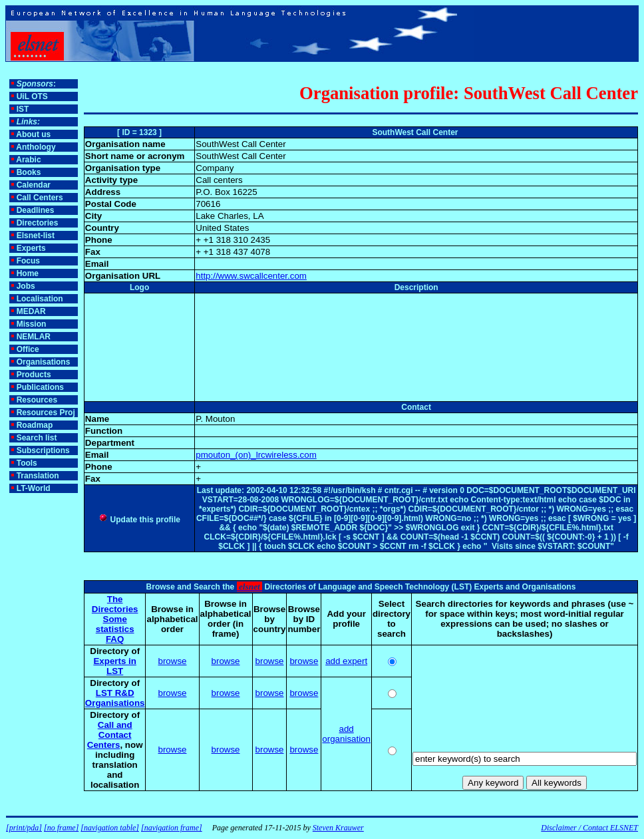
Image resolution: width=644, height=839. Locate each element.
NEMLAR (34, 337)
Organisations (44, 362)
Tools (27, 463)
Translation (38, 476)
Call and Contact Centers (110, 735)
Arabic (28, 160)
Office (28, 349)
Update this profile (139, 520)
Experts (31, 248)
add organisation (346, 734)
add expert (346, 661)
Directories (38, 223)
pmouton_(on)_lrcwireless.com (256, 455)
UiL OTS (32, 96)
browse (173, 661)
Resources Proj (46, 413)
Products (34, 375)
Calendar (34, 185)
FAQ (115, 639)
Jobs (26, 286)
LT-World (34, 488)
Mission (32, 324)
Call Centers (40, 198)
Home (28, 273)
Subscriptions (43, 450)
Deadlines (36, 210)
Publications (40, 387)
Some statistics (115, 624)
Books (29, 172)
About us (33, 134)
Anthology (36, 147)
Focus (28, 261)
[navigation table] (110, 828)
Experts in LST (114, 666)
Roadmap (35, 425)
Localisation (40, 299)
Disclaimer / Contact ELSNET (589, 828)
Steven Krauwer (338, 828)
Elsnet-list (36, 236)
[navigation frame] (172, 828)
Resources (37, 400)
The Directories (115, 604)
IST (23, 109)
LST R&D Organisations (115, 698)
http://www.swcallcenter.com (251, 276)
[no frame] (61, 828)
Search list (37, 438)
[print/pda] (24, 828)
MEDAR (31, 311)
